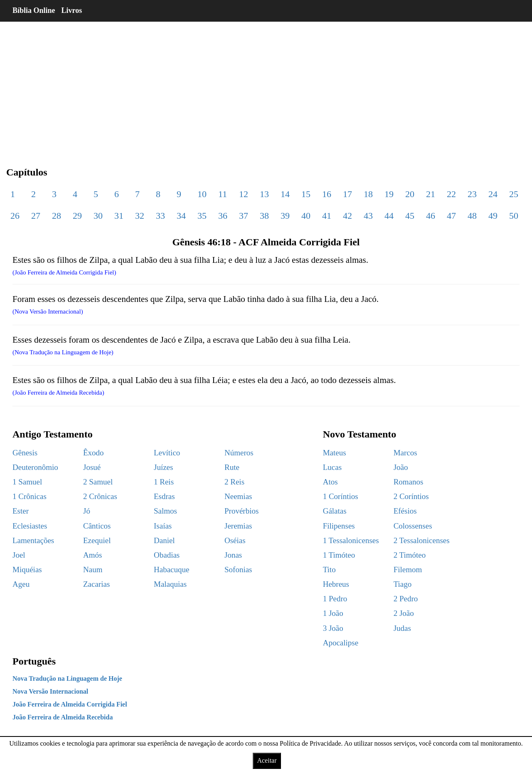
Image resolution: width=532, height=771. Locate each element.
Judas (402, 628)
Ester (21, 511)
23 (472, 194)
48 (472, 216)
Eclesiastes (30, 526)
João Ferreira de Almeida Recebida (63, 717)
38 (264, 216)
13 (264, 194)
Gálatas (335, 511)
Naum (93, 570)
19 (389, 194)
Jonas (233, 555)
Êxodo (94, 453)
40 (306, 216)
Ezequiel (97, 540)
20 (410, 194)
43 (368, 216)
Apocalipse (341, 643)
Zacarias (96, 584)
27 (36, 216)
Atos (330, 482)
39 (285, 216)
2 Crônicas (100, 496)
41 (327, 216)
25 (514, 194)
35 (202, 216)
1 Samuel (27, 482)
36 (223, 216)
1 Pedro (335, 599)
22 (451, 194)
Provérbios (241, 511)
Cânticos (97, 526)
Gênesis (25, 453)
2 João (404, 613)
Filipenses (339, 526)
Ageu (21, 584)
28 (57, 216)
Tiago (403, 584)
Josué (92, 467)
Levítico (167, 453)
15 (306, 194)
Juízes (163, 467)
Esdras (164, 496)
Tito (329, 570)
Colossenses (413, 526)
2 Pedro (406, 599)
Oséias (235, 540)
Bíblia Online (34, 10)
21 (431, 194)
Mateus (335, 453)
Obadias (167, 555)
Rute (232, 467)
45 (410, 216)
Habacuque (171, 570)
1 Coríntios (341, 496)
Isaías (163, 526)
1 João (333, 613)
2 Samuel (98, 482)
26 (15, 216)
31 (119, 216)
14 (285, 194)
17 (347, 194)
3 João (333, 628)
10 (202, 194)
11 (223, 194)
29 (77, 216)
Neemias (238, 496)
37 (244, 216)
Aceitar (267, 760)
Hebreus (336, 584)
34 (181, 216)
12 (244, 194)
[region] (266, 87)
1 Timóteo (339, 555)
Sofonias (238, 570)
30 (98, 216)
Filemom (408, 570)
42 (347, 216)
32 (140, 216)
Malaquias (170, 584)
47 (451, 216)
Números (239, 453)
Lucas (332, 467)
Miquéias (27, 570)
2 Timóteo (410, 555)
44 (389, 216)
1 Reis (164, 482)
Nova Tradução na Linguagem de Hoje (67, 678)
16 (327, 194)
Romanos (409, 482)
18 (368, 194)
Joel (19, 555)
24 (493, 194)
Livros (72, 10)
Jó (87, 511)
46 (431, 216)
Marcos (405, 453)
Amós (92, 555)
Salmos (165, 511)
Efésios (405, 511)
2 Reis (234, 482)
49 (493, 216)
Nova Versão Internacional (50, 691)
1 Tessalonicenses (351, 540)
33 (160, 216)
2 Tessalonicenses (422, 540)
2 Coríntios (411, 496)
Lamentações (33, 540)
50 (514, 216)
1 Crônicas (30, 496)
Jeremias (238, 526)
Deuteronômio (35, 467)
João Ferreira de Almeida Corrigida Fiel (70, 704)
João (401, 467)
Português (34, 661)
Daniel (164, 540)
